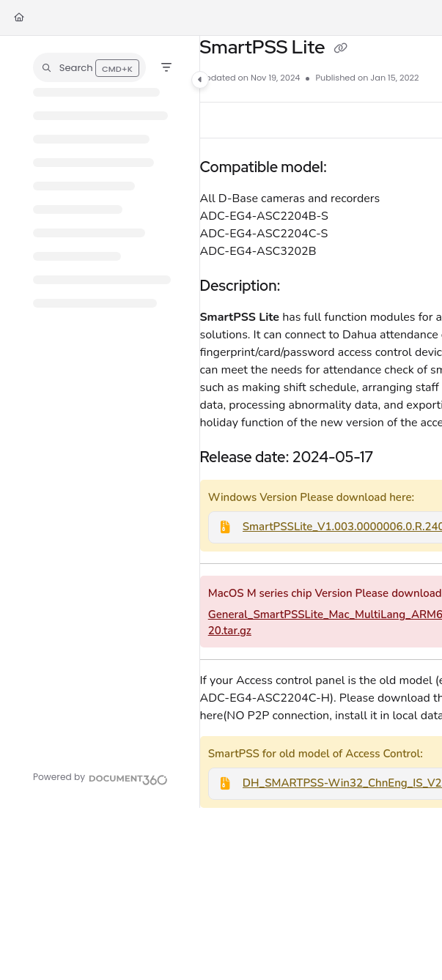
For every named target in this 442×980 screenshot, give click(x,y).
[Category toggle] (200, 80)
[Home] (19, 18)
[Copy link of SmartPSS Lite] (341, 49)
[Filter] (166, 67)
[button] (89, 67)
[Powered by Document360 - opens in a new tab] (100, 778)
